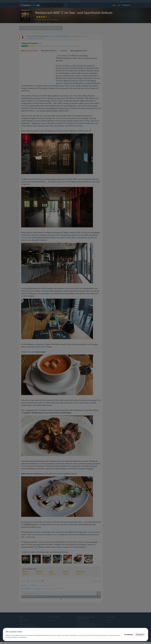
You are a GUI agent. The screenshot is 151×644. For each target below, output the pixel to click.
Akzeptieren (140, 634)
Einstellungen (129, 634)
